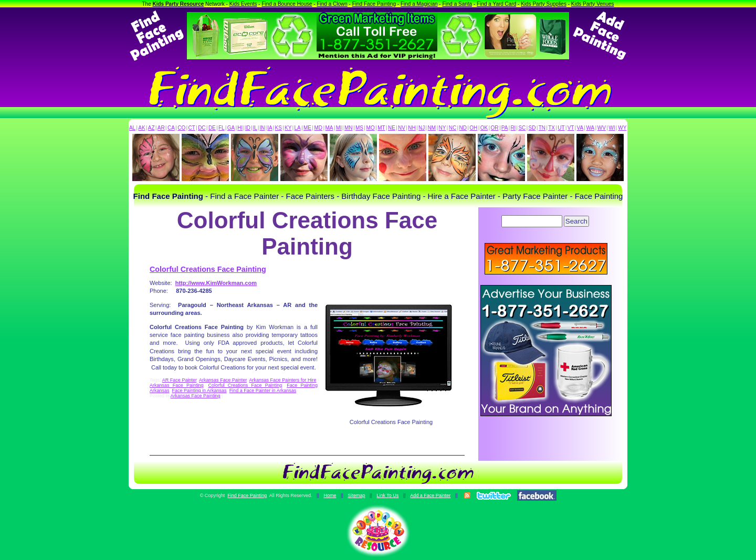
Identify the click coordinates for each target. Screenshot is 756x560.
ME (307, 128)
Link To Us (387, 495)
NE (392, 128)
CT (192, 128)
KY (288, 128)
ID (248, 128)
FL (222, 128)
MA (329, 128)
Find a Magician (419, 4)
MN (349, 128)
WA (591, 128)
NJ (422, 128)
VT (571, 128)
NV (402, 128)
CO (181, 128)
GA (231, 128)
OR (495, 128)
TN (542, 128)
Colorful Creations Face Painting (208, 269)
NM (432, 128)
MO (371, 128)
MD (319, 128)
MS (359, 128)
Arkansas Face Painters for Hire (282, 380)
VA (580, 128)
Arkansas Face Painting (177, 385)
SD (532, 128)
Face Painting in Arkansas (199, 390)
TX (552, 128)
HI (240, 128)
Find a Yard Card (496, 4)
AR (161, 128)
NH (412, 128)
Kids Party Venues (593, 4)
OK (484, 128)
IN (262, 128)
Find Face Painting (374, 4)
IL (255, 128)
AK (141, 128)
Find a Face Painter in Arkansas (263, 390)
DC (202, 128)
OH (473, 128)
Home (330, 495)
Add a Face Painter (430, 495)
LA (298, 128)
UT (561, 128)
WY (622, 128)
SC (522, 128)
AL (132, 128)
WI (612, 128)
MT (381, 128)
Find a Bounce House (287, 4)
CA (171, 128)
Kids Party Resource (178, 4)
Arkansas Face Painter (223, 380)
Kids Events (243, 4)
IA (270, 128)
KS (279, 128)
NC (453, 128)
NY (442, 128)
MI (339, 128)
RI (513, 128)
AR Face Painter (180, 380)
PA (505, 128)
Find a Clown (332, 4)
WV (602, 128)
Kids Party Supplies (544, 4)
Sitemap (356, 495)
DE (212, 128)
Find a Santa (457, 4)
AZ (151, 128)
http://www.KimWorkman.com (216, 283)
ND (463, 128)
